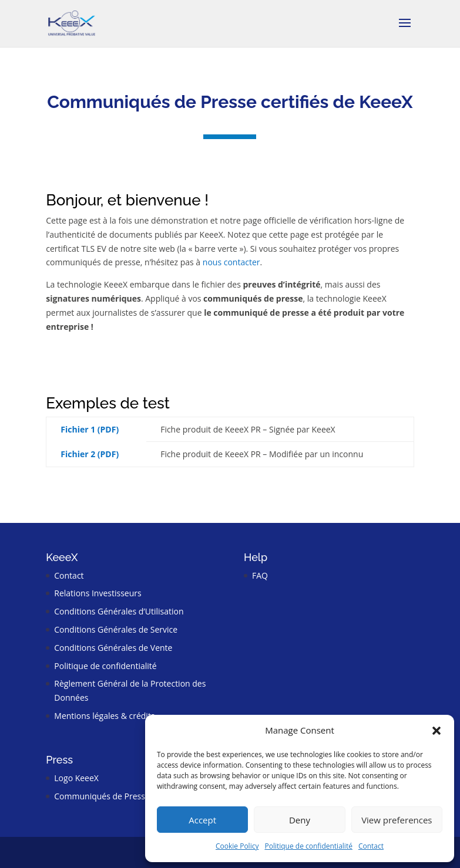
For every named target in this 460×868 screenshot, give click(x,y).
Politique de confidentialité (308, 846)
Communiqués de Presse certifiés (118, 796)
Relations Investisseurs (98, 593)
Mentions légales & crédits (104, 716)
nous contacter (231, 262)
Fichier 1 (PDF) (90, 429)
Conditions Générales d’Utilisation (119, 611)
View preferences (397, 820)
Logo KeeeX (76, 778)
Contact (371, 846)
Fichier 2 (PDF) (90, 454)
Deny (300, 820)
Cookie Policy (237, 846)
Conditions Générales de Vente (113, 648)
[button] (437, 731)
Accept (202, 820)
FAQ (260, 575)
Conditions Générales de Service (116, 629)
